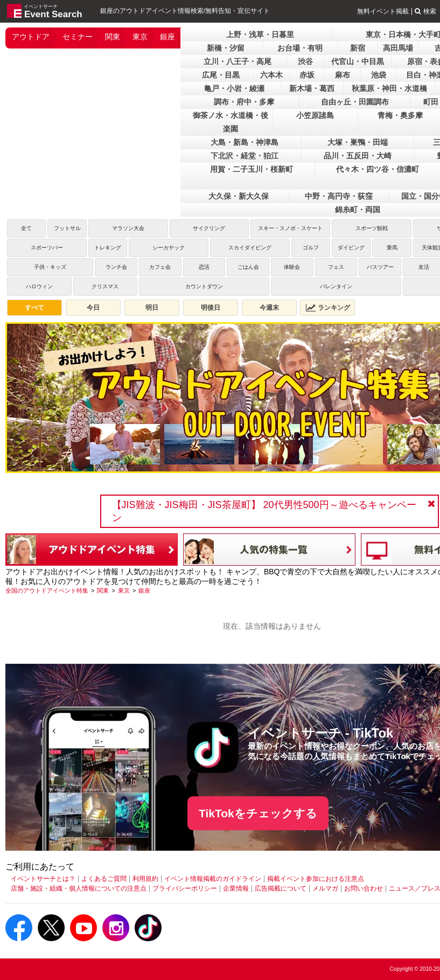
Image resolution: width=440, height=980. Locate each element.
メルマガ (325, 888)
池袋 (379, 75)
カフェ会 (160, 267)
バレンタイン (336, 286)
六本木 (271, 75)
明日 (152, 308)
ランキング (328, 308)
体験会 (292, 267)
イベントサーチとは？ (43, 879)
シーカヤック (169, 248)
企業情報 (236, 888)
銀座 (167, 37)
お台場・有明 (300, 48)
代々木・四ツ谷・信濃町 (378, 169)
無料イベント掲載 (383, 11)
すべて (34, 308)
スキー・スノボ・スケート (290, 228)
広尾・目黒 (221, 75)
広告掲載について (281, 888)
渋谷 (305, 61)
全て (26, 228)
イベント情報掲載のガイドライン (213, 879)
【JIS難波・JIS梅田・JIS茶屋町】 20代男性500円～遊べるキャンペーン (264, 511)
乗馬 (392, 248)
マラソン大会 (128, 228)
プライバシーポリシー (185, 888)
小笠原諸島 (315, 115)
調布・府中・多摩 (244, 102)
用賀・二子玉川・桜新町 (252, 169)
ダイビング (351, 248)
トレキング (108, 248)
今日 (93, 308)
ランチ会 (116, 267)
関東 (113, 37)
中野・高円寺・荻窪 (339, 196)
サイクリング (209, 228)
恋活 (204, 267)
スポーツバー (47, 248)
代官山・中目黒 (358, 61)
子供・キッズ (50, 267)
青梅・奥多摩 (400, 115)
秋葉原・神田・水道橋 (389, 88)
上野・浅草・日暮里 (260, 34)
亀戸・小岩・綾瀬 (234, 88)
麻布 (343, 75)
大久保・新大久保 (239, 196)
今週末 (269, 308)
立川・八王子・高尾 (238, 61)
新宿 (358, 48)
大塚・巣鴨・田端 (358, 142)
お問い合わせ (364, 888)
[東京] (124, 590)
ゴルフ (311, 248)
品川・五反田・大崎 (358, 156)
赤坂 (307, 75)
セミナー (78, 37)
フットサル (67, 228)
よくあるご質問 (104, 879)
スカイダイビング (250, 248)
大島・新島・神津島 (245, 142)
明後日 (211, 308)
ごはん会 (248, 267)
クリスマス (105, 286)
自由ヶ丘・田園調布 (355, 102)
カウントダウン (204, 286)
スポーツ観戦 (372, 228)
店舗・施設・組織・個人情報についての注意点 (79, 888)
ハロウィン (39, 286)
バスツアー (380, 267)
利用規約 (145, 879)
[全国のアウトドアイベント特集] (47, 590)
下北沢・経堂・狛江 (245, 156)
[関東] (103, 590)
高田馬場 (398, 48)
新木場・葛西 (312, 88)
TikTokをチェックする (258, 813)
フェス (336, 267)
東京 (140, 37)
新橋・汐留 (226, 48)
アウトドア (31, 37)
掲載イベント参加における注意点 (316, 879)
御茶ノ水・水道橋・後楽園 (231, 122)
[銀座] (144, 590)
